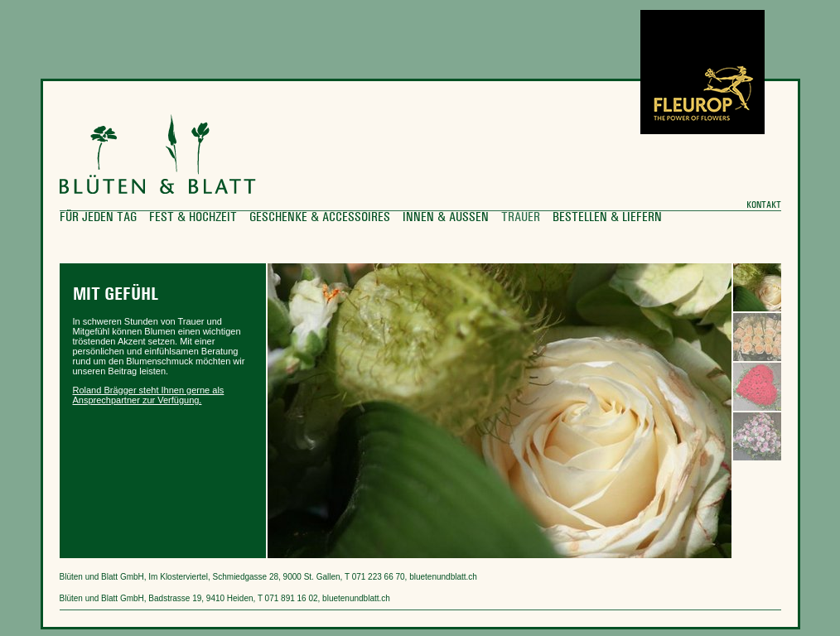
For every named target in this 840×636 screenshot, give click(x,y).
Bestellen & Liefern (607, 218)
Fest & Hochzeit (193, 218)
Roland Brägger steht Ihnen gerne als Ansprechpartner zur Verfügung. (149, 395)
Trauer (521, 218)
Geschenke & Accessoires (320, 218)
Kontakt (764, 205)
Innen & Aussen (446, 218)
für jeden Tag (98, 218)
